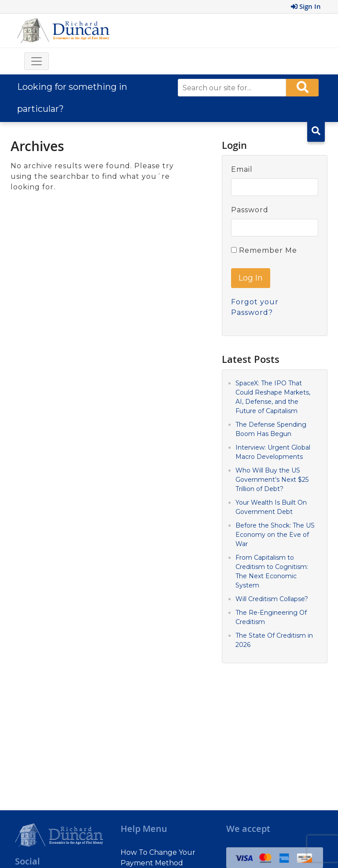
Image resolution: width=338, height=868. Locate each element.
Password (250, 210)
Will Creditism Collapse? (272, 599)
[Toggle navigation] (37, 61)
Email (242, 169)
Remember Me (264, 250)
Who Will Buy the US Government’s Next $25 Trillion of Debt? (272, 480)
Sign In (306, 6)
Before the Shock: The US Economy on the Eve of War (275, 535)
